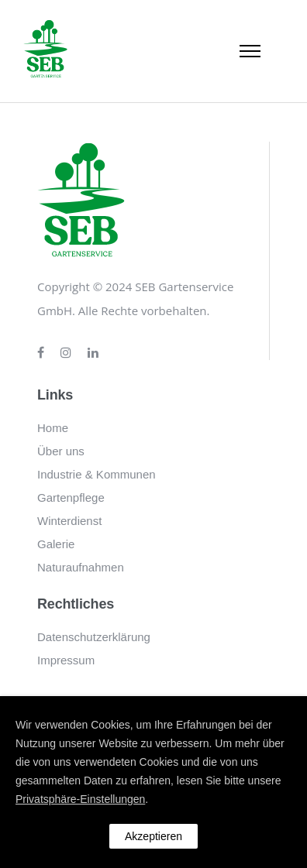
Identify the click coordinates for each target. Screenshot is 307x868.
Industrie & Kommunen (97, 474)
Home (53, 428)
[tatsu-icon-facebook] (43, 353)
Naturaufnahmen (81, 567)
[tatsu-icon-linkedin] (93, 353)
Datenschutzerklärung (94, 637)
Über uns (61, 451)
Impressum (66, 660)
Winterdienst (69, 521)
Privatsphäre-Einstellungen (80, 799)
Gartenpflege (71, 497)
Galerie (56, 544)
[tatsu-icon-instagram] (68, 353)
